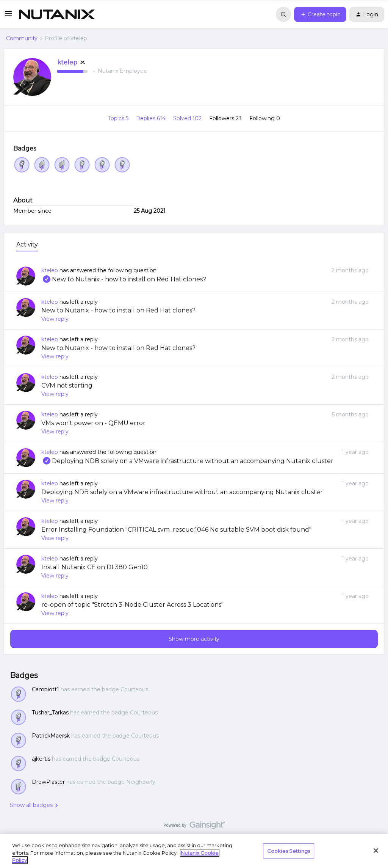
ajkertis (41, 759)
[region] (194, 851)
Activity (27, 244)
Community (22, 38)
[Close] (376, 851)
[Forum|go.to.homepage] (57, 14)
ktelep (67, 62)
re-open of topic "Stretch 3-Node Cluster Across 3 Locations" (132, 605)
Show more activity (194, 639)
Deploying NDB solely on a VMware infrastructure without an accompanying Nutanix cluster (187, 461)
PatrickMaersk (51, 736)
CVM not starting (67, 385)
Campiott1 (45, 689)
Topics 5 (119, 118)
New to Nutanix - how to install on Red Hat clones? (124, 279)
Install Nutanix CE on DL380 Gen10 (95, 567)
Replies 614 (152, 118)
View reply (55, 319)
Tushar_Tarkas (50, 713)
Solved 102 (188, 118)
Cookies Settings (289, 851)
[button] (8, 16)
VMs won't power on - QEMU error (93, 423)
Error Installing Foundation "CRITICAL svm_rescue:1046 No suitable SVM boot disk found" (176, 530)
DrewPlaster (48, 782)
